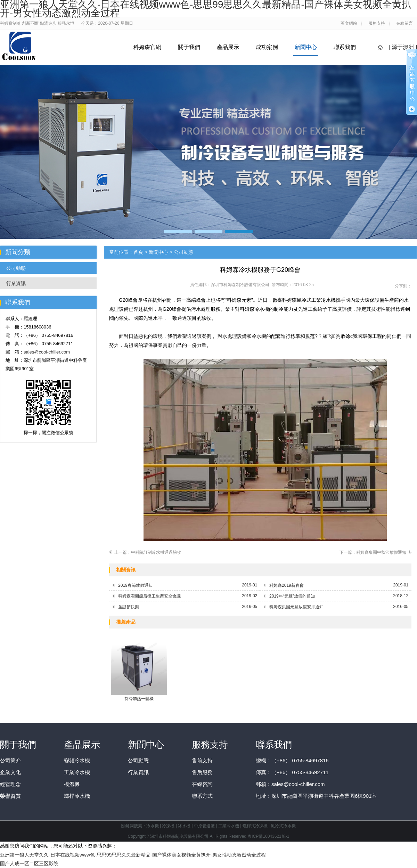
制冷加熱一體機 (139, 670)
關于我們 (189, 47)
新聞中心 (306, 47)
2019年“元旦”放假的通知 (292, 596)
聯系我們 (345, 47)
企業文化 (10, 772)
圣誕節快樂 (129, 607)
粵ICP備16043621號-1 (268, 836)
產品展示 (228, 47)
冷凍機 (168, 826)
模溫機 (72, 784)
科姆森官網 (147, 47)
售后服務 (202, 772)
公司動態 (16, 268)
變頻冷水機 (77, 760)
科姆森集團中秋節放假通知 (381, 552)
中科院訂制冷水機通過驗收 (156, 552)
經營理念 (10, 784)
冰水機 (184, 826)
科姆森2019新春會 (287, 585)
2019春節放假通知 (135, 585)
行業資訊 (16, 283)
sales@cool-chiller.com (47, 352)
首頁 (138, 252)
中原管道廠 (204, 826)
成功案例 (267, 47)
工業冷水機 (77, 772)
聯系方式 (202, 796)
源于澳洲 (403, 47)
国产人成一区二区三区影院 (29, 863)
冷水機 (153, 826)
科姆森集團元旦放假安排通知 (296, 607)
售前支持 (202, 760)
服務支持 (210, 745)
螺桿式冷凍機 (255, 826)
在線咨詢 (202, 784)
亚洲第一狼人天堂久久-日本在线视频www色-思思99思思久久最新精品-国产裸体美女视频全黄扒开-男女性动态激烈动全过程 (133, 855)
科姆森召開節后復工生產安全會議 (149, 596)
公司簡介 (10, 760)
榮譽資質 (10, 796)
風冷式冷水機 (283, 826)
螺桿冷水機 (77, 796)
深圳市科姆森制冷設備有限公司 (240, 285)
